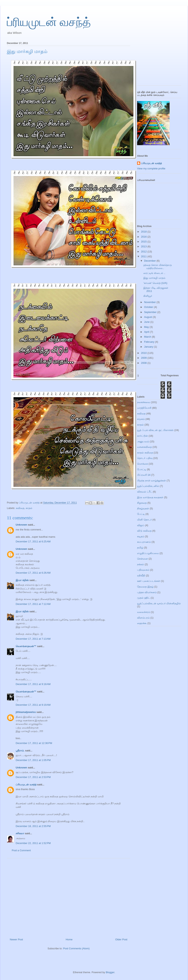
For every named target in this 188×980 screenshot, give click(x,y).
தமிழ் (140, 548)
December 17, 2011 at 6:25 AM (33, 541)
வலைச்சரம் (144, 612)
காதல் (29, 508)
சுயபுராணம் (144, 542)
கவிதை (20, 508)
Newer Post (16, 939)
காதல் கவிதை (145, 453)
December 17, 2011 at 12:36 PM (34, 743)
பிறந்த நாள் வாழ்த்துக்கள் (151, 481)
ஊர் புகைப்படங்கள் (149, 581)
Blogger (110, 972)
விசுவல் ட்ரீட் (145, 492)
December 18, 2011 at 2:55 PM (33, 826)
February (150, 342)
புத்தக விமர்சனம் (147, 592)
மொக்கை (142, 464)
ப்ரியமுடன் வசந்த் (49, 22)
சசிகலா (20, 833)
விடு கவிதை (144, 531)
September (151, 312)
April (147, 332)
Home (69, 939)
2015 (144, 242)
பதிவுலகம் (143, 570)
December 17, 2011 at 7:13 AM (33, 639)
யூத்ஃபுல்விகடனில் (148, 486)
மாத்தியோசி (144, 408)
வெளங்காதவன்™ (26, 646)
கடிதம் (141, 536)
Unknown (21, 525)
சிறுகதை (142, 503)
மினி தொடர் (144, 520)
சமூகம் (141, 419)
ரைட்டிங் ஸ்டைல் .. (154, 273)
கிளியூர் (148, 296)
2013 (144, 246)
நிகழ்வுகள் (143, 508)
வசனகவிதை (144, 447)
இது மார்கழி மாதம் (154, 278)
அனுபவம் (143, 441)
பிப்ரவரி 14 (144, 475)
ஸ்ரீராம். (20, 751)
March (148, 337)
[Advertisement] (69, 897)
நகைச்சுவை (144, 402)
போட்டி (142, 469)
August (148, 317)
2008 (144, 363)
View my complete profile (151, 169)
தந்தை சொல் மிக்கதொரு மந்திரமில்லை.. (157, 267)
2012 (144, 252)
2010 (144, 353)
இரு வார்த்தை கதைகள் (150, 497)
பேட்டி (141, 514)
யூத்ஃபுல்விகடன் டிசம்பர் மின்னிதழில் (159, 603)
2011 (144, 256)
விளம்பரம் (143, 618)
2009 (144, 358)
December (150, 261)
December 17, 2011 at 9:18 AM (33, 684)
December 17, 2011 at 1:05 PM (33, 760)
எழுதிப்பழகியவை (148, 553)
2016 (144, 237)
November (150, 302)
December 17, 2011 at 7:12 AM (33, 604)
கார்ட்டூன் (142, 436)
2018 (144, 232)
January (149, 347)
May (147, 327)
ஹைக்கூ (142, 623)
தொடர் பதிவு (145, 458)
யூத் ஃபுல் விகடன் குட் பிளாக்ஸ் (155, 430)
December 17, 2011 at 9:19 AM (33, 705)
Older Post (121, 939)
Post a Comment (21, 850)
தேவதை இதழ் (145, 587)
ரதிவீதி (141, 575)
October (149, 307)
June (147, 322)
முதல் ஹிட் (144, 598)
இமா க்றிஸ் (22, 580)
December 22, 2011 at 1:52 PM (33, 843)
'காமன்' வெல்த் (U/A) (155, 283)
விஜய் (141, 525)
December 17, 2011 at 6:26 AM (33, 573)
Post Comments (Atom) (76, 948)
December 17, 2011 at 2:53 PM (33, 777)
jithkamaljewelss (26, 712)
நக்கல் (141, 564)
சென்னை (142, 559)
